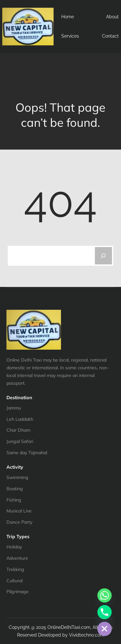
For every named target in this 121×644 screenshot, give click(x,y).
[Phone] (105, 612)
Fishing (14, 500)
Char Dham (18, 430)
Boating (15, 489)
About (112, 17)
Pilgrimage (18, 592)
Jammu (14, 408)
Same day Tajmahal (27, 453)
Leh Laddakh (20, 419)
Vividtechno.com (87, 635)
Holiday (14, 547)
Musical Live (19, 511)
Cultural (15, 581)
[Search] (103, 256)
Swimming (17, 477)
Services (70, 36)
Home (68, 17)
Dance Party (19, 522)
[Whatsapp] (105, 595)
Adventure (17, 558)
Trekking (15, 569)
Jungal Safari (20, 441)
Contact (110, 36)
